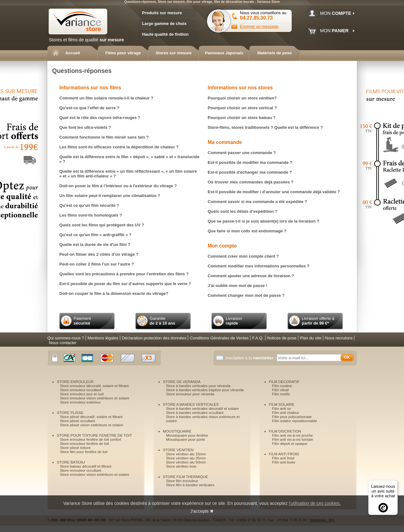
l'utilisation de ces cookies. (315, 503)
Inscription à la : (251, 358)
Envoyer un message (259, 26)
